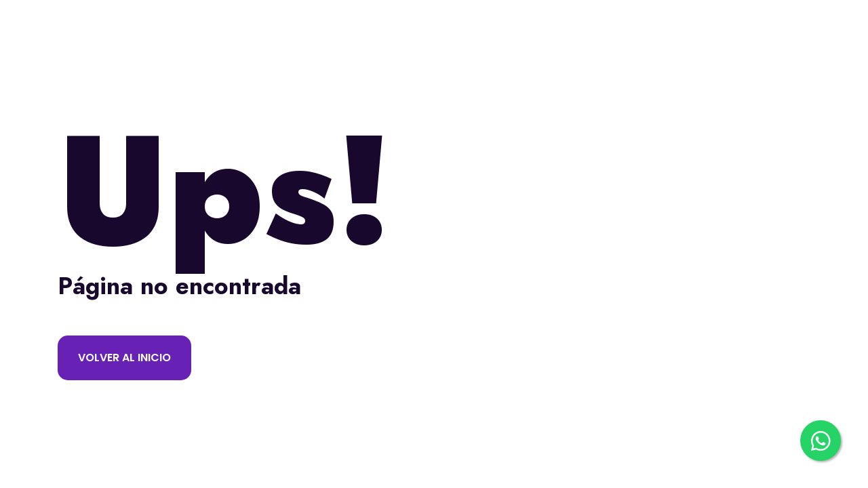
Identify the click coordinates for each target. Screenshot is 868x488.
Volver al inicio (124, 358)
